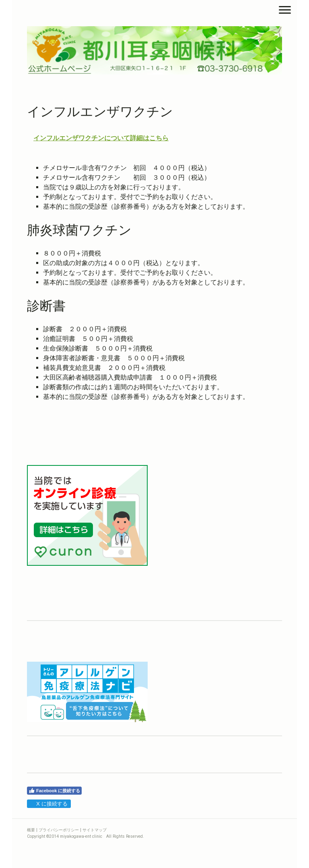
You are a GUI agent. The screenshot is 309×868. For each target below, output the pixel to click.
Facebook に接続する (54, 791)
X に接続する (48, 804)
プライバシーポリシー (59, 830)
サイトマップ (95, 830)
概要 (31, 830)
